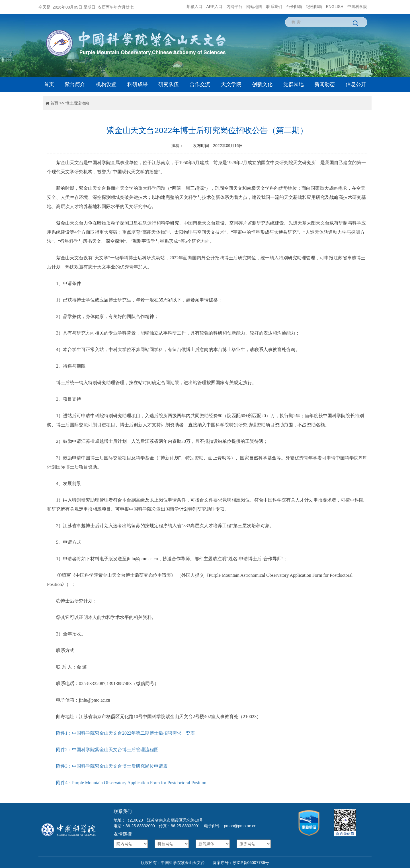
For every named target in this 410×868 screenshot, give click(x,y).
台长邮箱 (294, 7)
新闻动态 (325, 84)
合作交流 (200, 84)
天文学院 (231, 84)
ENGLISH (335, 7)
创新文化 (262, 84)
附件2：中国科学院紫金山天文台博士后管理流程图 (107, 750)
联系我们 (274, 7)
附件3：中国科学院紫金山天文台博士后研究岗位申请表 (112, 766)
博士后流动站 (77, 103)
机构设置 (106, 84)
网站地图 (254, 7)
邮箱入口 (194, 7)
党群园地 (294, 84)
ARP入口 (215, 7)
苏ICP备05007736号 (251, 863)
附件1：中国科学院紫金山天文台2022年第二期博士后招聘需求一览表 (126, 733)
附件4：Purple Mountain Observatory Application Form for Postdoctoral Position (131, 783)
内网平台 (234, 7)
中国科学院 (357, 7)
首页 (49, 84)
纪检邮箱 (314, 7)
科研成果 (138, 84)
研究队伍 (169, 84)
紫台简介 (75, 84)
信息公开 (356, 84)
